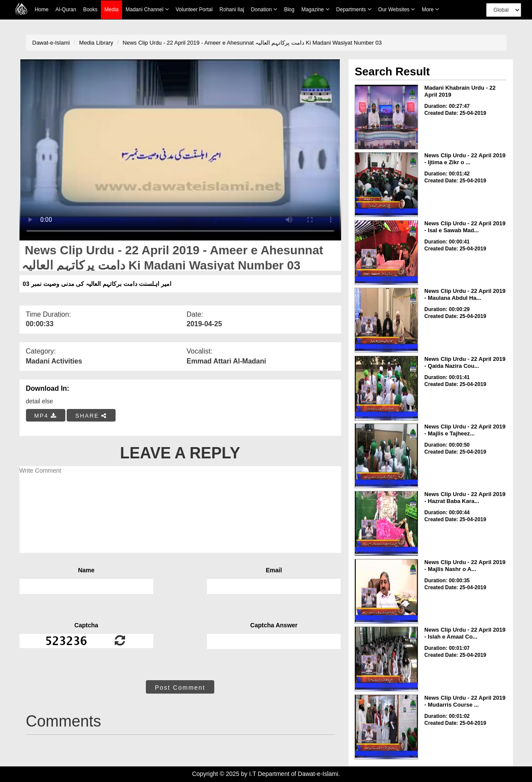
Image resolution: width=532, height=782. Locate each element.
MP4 (45, 416)
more (430, 9)
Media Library (96, 43)
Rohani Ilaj (232, 10)
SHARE (91, 416)
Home (42, 10)
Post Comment (180, 688)
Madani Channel (147, 9)
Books (90, 10)
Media (111, 10)
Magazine (315, 9)
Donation (264, 9)
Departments (354, 9)
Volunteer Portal (194, 10)
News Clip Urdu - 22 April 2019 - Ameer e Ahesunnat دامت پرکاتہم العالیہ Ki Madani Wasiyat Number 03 (252, 43)
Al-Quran (66, 10)
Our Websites (397, 9)
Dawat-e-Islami (51, 43)
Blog (289, 10)
